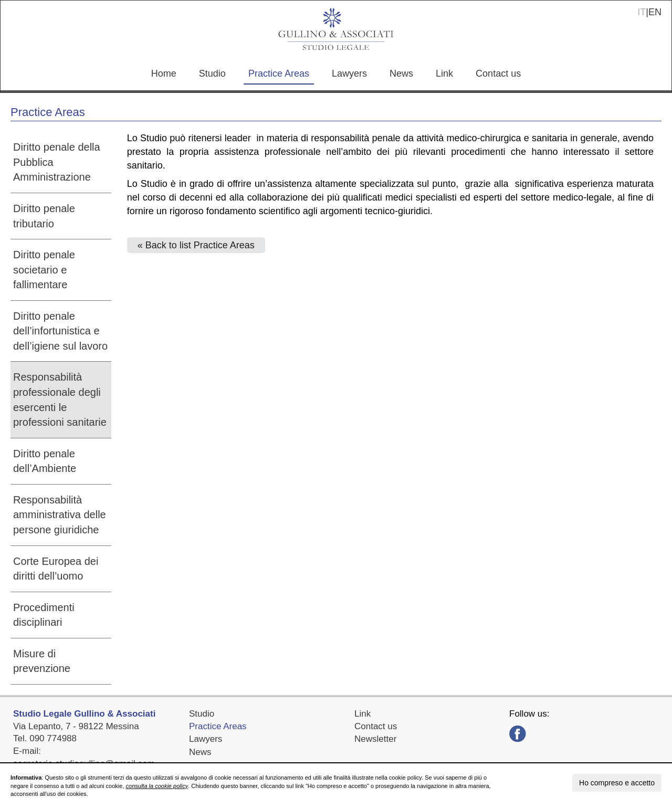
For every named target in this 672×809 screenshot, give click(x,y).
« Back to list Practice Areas (196, 245)
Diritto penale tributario (44, 216)
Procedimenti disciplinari (44, 615)
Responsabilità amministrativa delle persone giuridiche (60, 515)
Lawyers (349, 73)
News (401, 73)
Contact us (498, 73)
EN (655, 12)
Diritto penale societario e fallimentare (44, 270)
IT (642, 12)
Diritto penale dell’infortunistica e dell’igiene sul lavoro (60, 331)
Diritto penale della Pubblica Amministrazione (57, 162)
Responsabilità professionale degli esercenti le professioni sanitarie (60, 400)
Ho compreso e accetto (617, 783)
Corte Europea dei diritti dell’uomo (56, 569)
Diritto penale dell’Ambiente (45, 461)
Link (444, 73)
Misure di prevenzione (42, 661)
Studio (212, 73)
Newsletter (375, 739)
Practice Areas (279, 73)
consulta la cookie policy (157, 786)
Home (164, 73)
